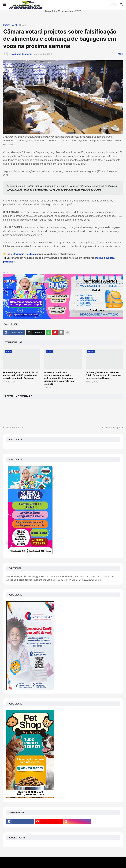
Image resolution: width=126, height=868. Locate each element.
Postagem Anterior (15, 427)
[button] (4, 5)
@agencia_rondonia (24, 254)
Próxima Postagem (111, 427)
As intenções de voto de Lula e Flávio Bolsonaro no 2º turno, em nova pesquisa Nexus (104, 375)
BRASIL (23, 25)
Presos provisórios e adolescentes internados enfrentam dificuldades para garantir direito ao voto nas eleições (60, 378)
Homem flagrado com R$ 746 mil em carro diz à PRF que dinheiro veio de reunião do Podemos (21, 375)
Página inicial (10, 25)
